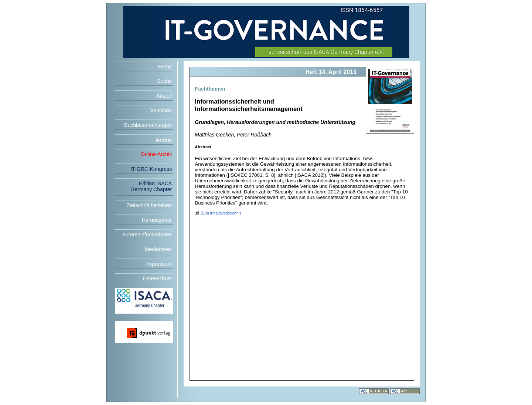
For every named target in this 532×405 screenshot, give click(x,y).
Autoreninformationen (147, 234)
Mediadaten (158, 249)
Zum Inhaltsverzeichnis (221, 213)
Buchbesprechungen (148, 125)
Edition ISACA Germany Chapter (151, 186)
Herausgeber (157, 220)
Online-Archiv (156, 154)
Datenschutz (157, 279)
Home (165, 67)
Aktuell (164, 96)
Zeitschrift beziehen (149, 205)
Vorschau (161, 110)
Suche (164, 81)
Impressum (159, 264)
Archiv (164, 140)
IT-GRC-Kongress (151, 169)
